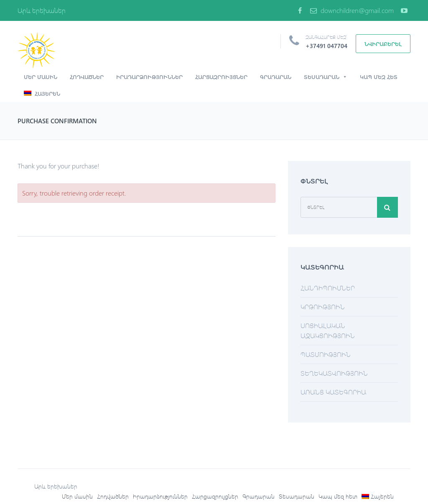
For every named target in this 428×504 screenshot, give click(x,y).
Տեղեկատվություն (334, 373)
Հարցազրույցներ (221, 77)
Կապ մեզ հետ (379, 77)
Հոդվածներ (87, 77)
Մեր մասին (41, 77)
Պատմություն (326, 354)
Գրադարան (276, 77)
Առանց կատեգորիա (333, 392)
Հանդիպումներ (328, 288)
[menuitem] (378, 496)
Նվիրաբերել (383, 44)
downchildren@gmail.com (352, 10)
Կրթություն (323, 307)
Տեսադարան (326, 77)
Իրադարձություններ (149, 77)
